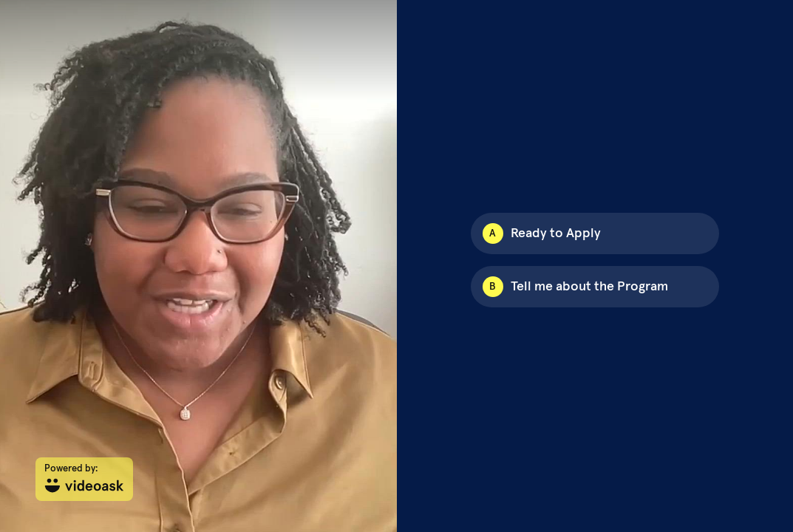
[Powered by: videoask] (84, 479)
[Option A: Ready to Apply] (595, 233)
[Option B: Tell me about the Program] (595, 287)
